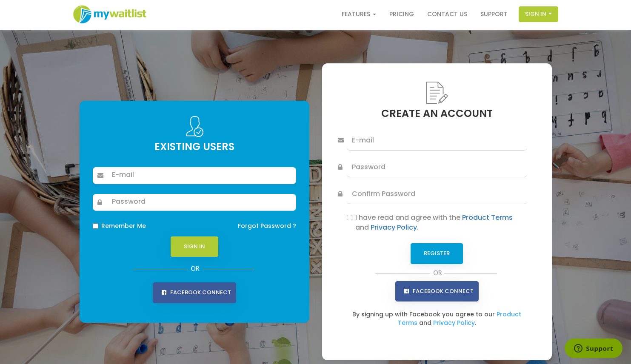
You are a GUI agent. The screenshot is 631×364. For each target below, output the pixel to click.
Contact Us (447, 14)
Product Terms (487, 218)
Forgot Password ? (267, 226)
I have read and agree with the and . (434, 223)
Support (494, 14)
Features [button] (359, 14)
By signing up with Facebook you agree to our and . (437, 318)
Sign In (538, 14)
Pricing (402, 14)
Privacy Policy (394, 227)
